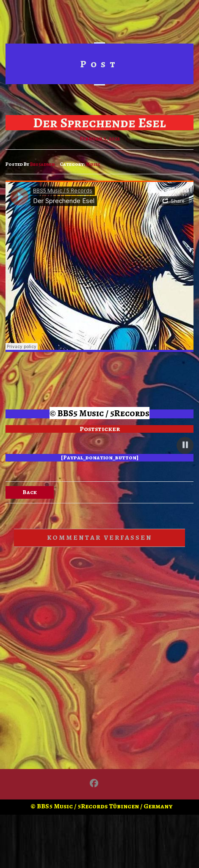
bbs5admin (43, 164)
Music (93, 164)
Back (30, 492)
